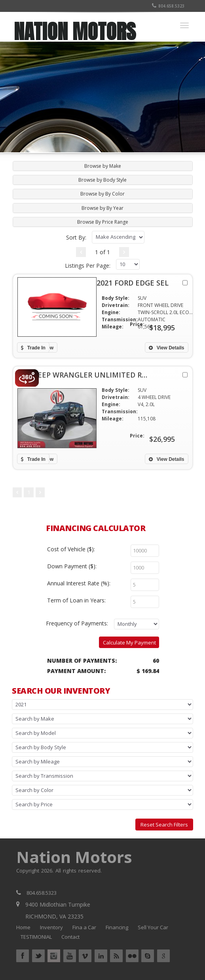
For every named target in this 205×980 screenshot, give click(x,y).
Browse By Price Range (103, 222)
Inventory (51, 927)
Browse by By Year (102, 208)
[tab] (103, 166)
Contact (70, 937)
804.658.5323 (168, 6)
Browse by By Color (102, 194)
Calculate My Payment (129, 642)
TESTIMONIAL (36, 937)
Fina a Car (84, 927)
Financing (117, 927)
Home (23, 927)
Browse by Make (103, 166)
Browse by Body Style (102, 180)
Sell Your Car (153, 927)
